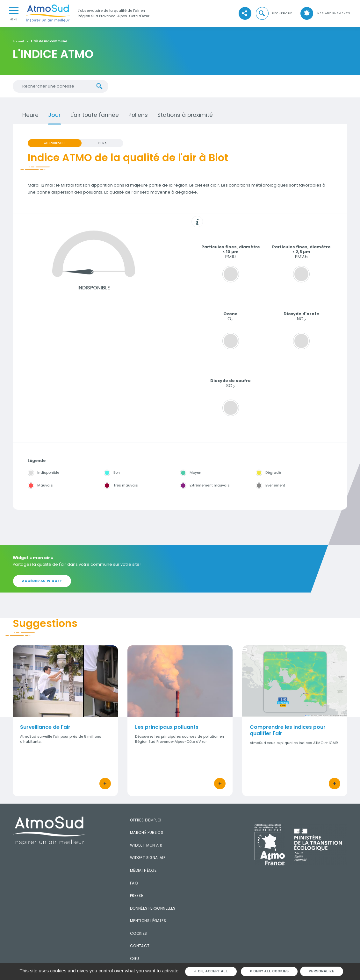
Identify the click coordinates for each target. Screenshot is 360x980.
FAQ (134, 883)
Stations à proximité (185, 115)
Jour (54, 115)
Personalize (321, 971)
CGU (134, 959)
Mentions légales (148, 921)
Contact (140, 946)
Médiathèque (143, 870)
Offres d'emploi (146, 820)
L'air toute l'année (95, 115)
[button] (274, 14)
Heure (30, 115)
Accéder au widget (42, 581)
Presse (137, 896)
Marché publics (147, 833)
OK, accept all (211, 971)
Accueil (18, 41)
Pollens (138, 115)
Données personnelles (153, 908)
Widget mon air (146, 845)
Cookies (139, 934)
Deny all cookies (269, 971)
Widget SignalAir (148, 858)
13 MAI (103, 143)
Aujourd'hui (55, 143)
